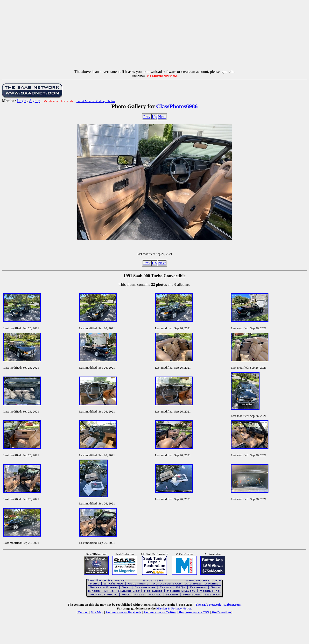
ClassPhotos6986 (177, 106)
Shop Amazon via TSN (194, 612)
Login (22, 101)
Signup (35, 101)
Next (162, 117)
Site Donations (221, 612)
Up (154, 117)
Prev (147, 117)
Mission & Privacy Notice (174, 608)
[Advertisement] (154, 36)
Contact (83, 612)
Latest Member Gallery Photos (96, 101)
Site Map (97, 612)
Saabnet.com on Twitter (160, 612)
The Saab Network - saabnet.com (218, 605)
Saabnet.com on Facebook (123, 612)
